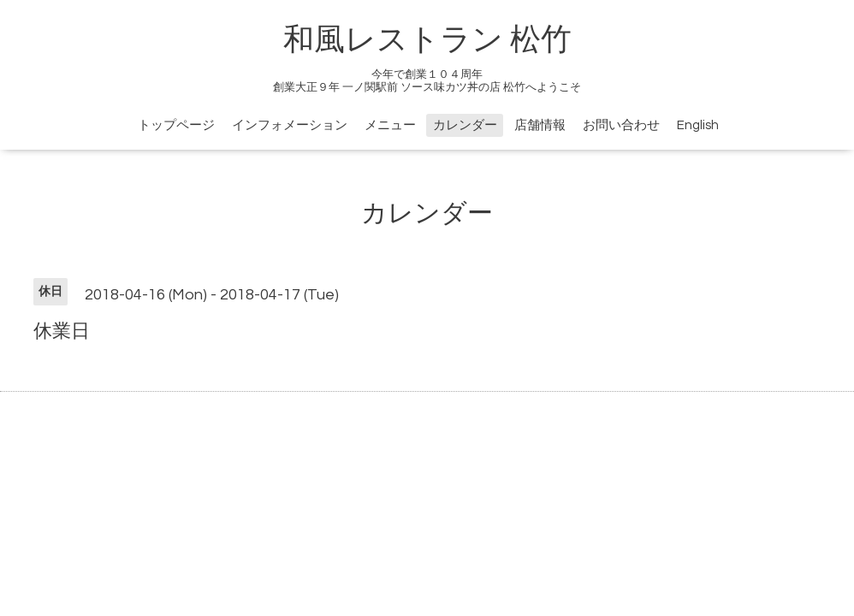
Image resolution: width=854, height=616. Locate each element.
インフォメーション (290, 125)
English (698, 125)
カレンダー (465, 125)
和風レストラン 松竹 (427, 40)
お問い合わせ (621, 125)
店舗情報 (540, 125)
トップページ (176, 125)
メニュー (390, 125)
